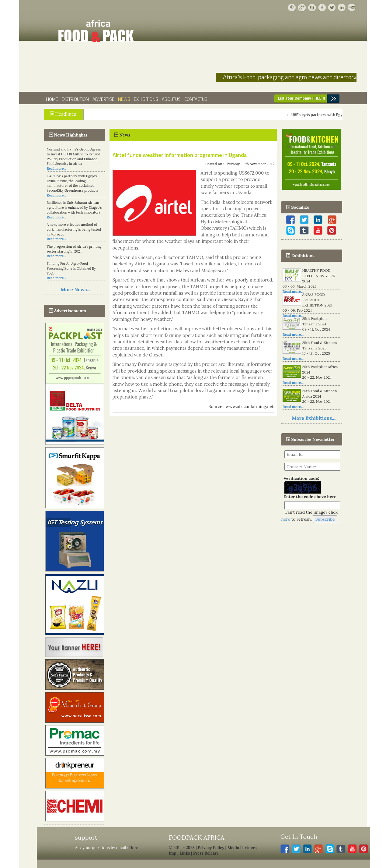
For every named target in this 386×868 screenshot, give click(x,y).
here (286, 519)
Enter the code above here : (310, 497)
